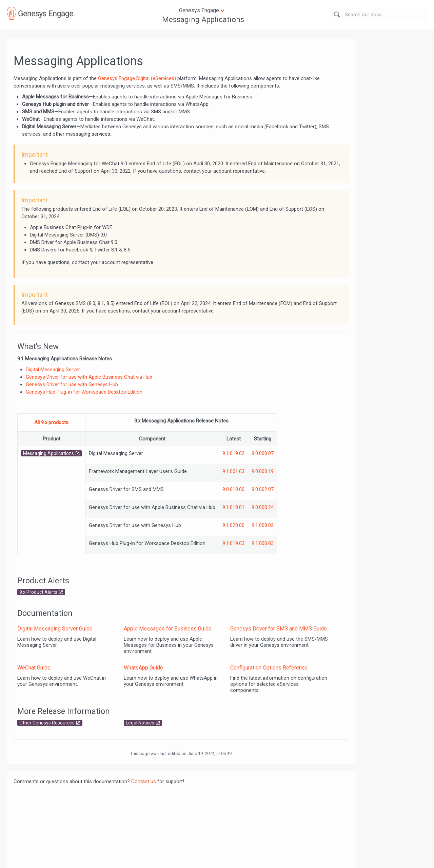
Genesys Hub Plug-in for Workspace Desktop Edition (84, 392)
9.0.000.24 (263, 507)
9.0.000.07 (263, 453)
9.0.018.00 (233, 489)
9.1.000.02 (263, 525)
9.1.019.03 (233, 543)
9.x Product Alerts (38, 592)
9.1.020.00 (233, 525)
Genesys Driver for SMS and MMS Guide (279, 629)
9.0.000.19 (263, 471)
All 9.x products (51, 422)
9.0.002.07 (263, 489)
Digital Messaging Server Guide (55, 629)
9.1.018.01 (233, 507)
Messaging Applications (203, 20)
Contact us (144, 781)
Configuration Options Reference (269, 668)
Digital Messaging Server (53, 370)
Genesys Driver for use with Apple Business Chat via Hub (89, 377)
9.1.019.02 (233, 453)
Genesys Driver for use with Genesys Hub (72, 384)
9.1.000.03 (263, 543)
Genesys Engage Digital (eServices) (137, 78)
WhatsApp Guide (143, 668)
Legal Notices (140, 723)
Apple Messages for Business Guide (168, 629)
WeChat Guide (34, 668)
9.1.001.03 (233, 471)
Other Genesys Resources (47, 723)
